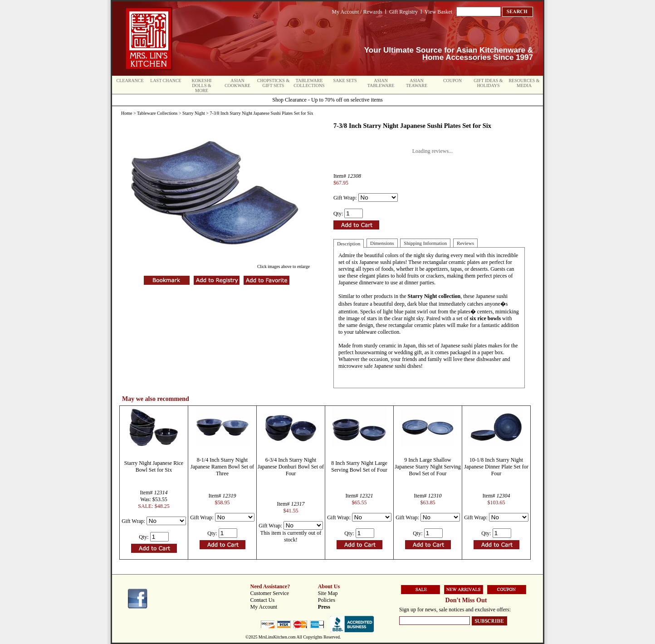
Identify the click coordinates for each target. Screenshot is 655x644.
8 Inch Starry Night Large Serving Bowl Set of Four (359, 466)
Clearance (130, 80)
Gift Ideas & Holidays (488, 83)
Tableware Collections (309, 83)
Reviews (465, 243)
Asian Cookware (237, 83)
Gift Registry (403, 12)
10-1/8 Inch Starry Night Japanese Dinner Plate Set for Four (496, 467)
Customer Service (270, 593)
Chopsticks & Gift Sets (273, 83)
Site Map (328, 593)
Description (349, 244)
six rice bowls (485, 318)
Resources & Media (524, 83)
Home (127, 113)
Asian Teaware (417, 83)
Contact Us (263, 600)
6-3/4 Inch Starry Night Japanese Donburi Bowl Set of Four (291, 467)
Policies (327, 600)
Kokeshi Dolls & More (202, 85)
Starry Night (194, 113)
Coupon (452, 80)
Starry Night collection (434, 296)
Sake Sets (345, 80)
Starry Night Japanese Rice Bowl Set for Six (154, 466)
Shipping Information (425, 243)
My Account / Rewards (357, 12)
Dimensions (382, 243)
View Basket (438, 12)
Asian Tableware (381, 83)
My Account (264, 607)
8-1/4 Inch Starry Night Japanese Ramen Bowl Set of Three (222, 467)
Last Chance (166, 80)
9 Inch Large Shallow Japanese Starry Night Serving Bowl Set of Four (428, 467)
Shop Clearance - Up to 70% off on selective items (327, 100)
